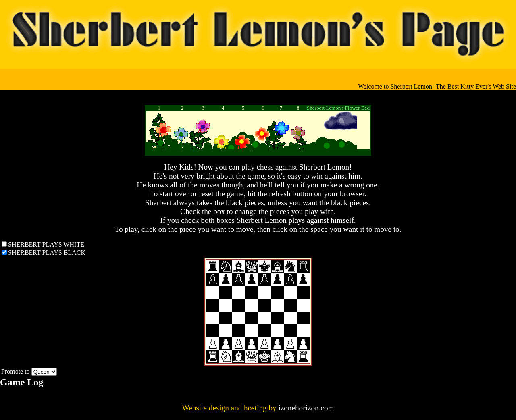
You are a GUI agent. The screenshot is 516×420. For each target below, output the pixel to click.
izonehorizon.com (306, 408)
